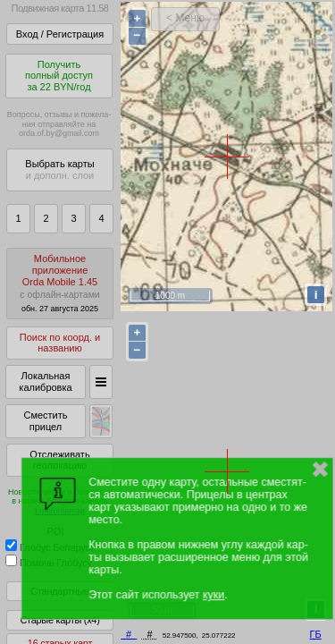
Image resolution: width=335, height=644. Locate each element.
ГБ (316, 634)
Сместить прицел (45, 421)
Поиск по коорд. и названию (60, 343)
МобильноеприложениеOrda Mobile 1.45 (60, 283)
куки (214, 595)
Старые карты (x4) (59, 620)
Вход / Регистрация (60, 34)
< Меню (185, 18)
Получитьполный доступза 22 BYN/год (59, 76)
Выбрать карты (59, 169)
